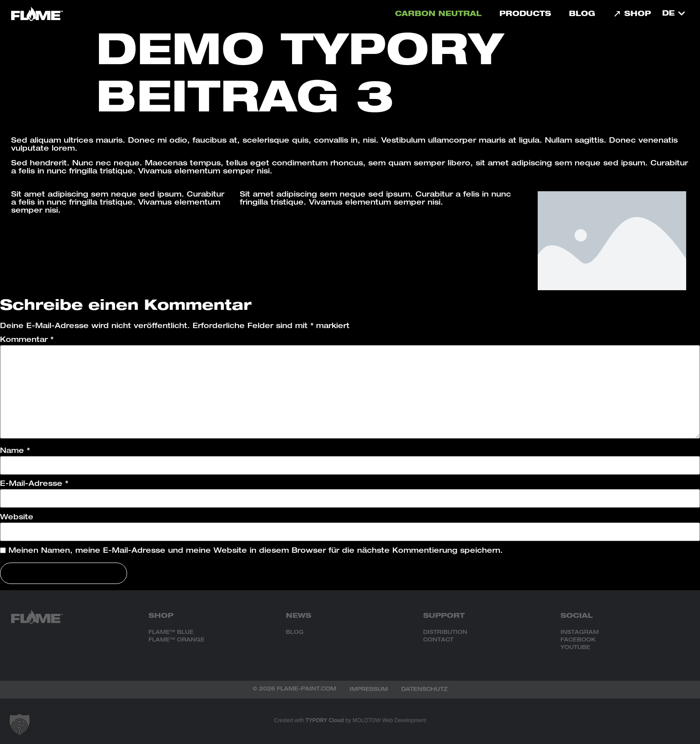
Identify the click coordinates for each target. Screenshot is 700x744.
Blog (582, 15)
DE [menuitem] (668, 14)
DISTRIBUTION (445, 633)
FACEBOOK (578, 640)
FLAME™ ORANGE (177, 640)
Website (17, 518)
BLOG (295, 633)
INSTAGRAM (580, 633)
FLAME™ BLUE (171, 633)
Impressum (369, 690)
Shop (632, 15)
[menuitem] (673, 14)
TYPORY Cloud (325, 720)
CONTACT (438, 640)
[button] (20, 724)
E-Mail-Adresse (34, 485)
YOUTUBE (575, 648)
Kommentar (27, 341)
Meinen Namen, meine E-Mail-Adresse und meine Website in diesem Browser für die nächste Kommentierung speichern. (256, 551)
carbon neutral (438, 15)
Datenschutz (424, 690)
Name (15, 452)
